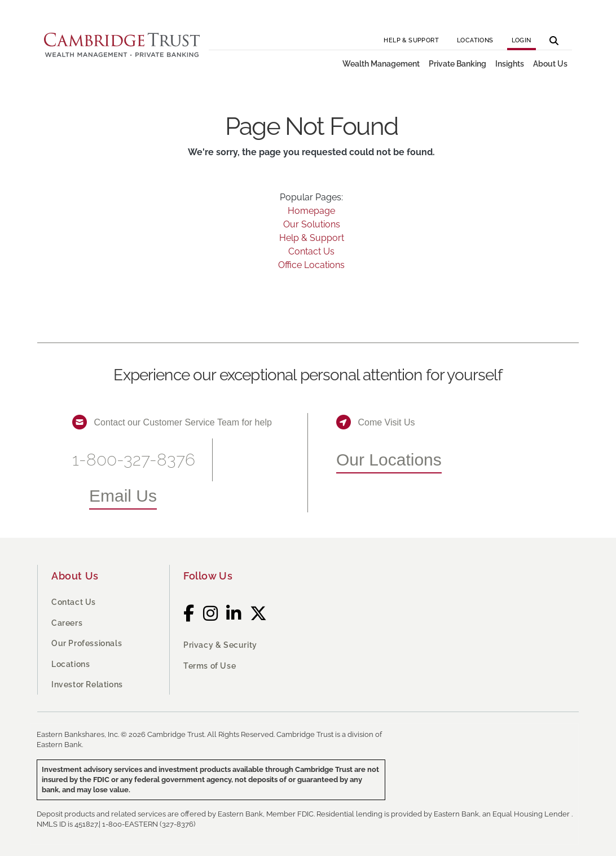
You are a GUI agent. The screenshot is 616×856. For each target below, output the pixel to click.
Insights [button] (510, 64)
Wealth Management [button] (381, 64)
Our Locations (389, 460)
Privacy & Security (220, 645)
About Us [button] (550, 64)
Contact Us (311, 251)
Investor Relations (87, 684)
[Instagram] (211, 613)
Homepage (311, 211)
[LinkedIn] (234, 613)
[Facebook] (189, 613)
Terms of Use (210, 666)
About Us (75, 576)
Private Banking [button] (457, 64)
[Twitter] (259, 613)
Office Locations (311, 265)
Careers (67, 623)
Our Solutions (312, 224)
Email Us (123, 496)
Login (522, 40)
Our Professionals (87, 643)
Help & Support (411, 40)
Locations (475, 40)
